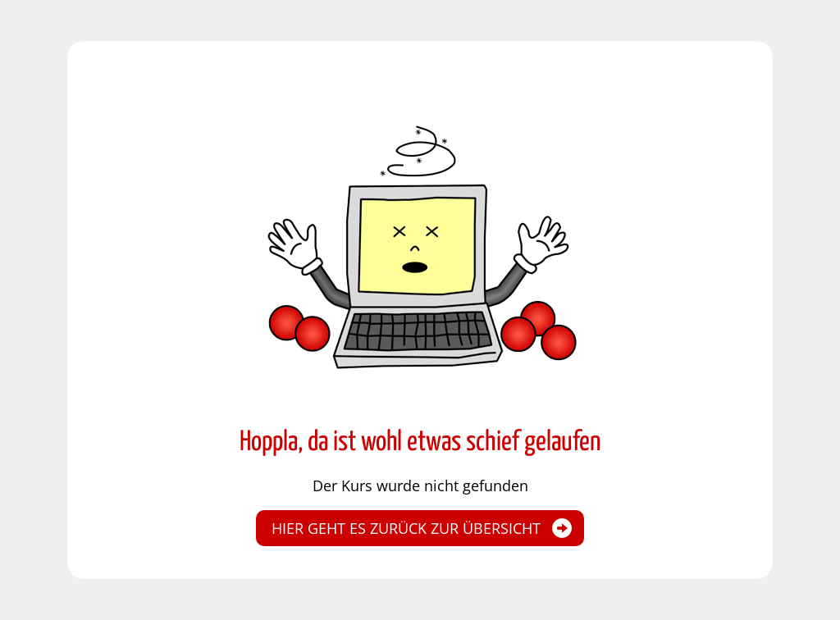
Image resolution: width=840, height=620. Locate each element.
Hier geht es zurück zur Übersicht (406, 528)
